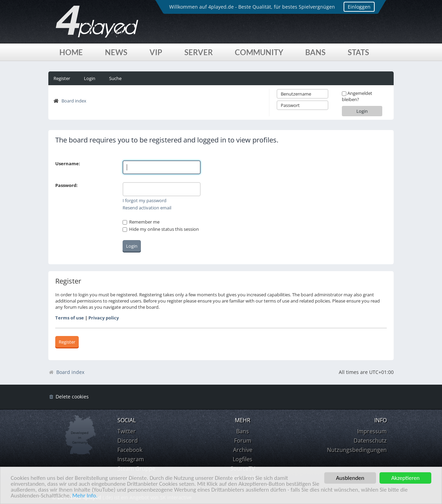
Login (90, 78)
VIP (156, 52)
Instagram (131, 459)
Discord (128, 441)
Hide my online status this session (161, 229)
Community (259, 52)
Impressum (372, 431)
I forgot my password (145, 200)
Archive (243, 450)
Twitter (127, 431)
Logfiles (243, 459)
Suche (115, 78)
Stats (358, 52)
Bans (315, 52)
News (116, 52)
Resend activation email (147, 208)
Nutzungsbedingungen (357, 450)
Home (71, 52)
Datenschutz (370, 441)
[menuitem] (69, 397)
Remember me (141, 222)
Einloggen (359, 7)
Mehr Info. (85, 496)
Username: (68, 164)
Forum (243, 441)
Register (62, 78)
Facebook (130, 450)
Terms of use (70, 318)
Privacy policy (104, 318)
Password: (66, 185)
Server (199, 52)
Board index (74, 101)
